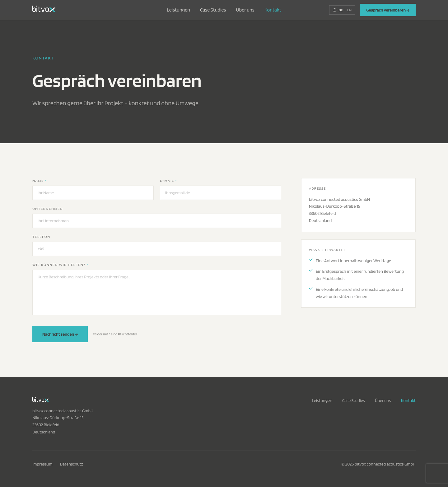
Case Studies (213, 10)
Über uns (245, 10)
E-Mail (168, 180)
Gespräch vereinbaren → (388, 10)
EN (349, 10)
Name (40, 180)
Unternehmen (48, 208)
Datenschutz (72, 464)
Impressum (42, 464)
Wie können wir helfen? (61, 265)
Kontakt (273, 10)
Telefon (41, 236)
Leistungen (178, 10)
